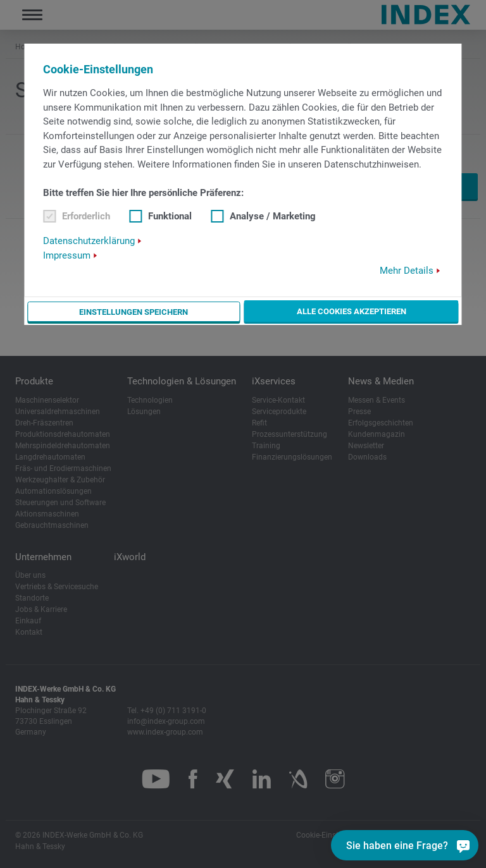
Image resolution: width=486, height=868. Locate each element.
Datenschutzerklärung (89, 241)
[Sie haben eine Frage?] (463, 845)
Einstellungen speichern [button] (134, 312)
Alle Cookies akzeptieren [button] (352, 311)
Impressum (67, 255)
